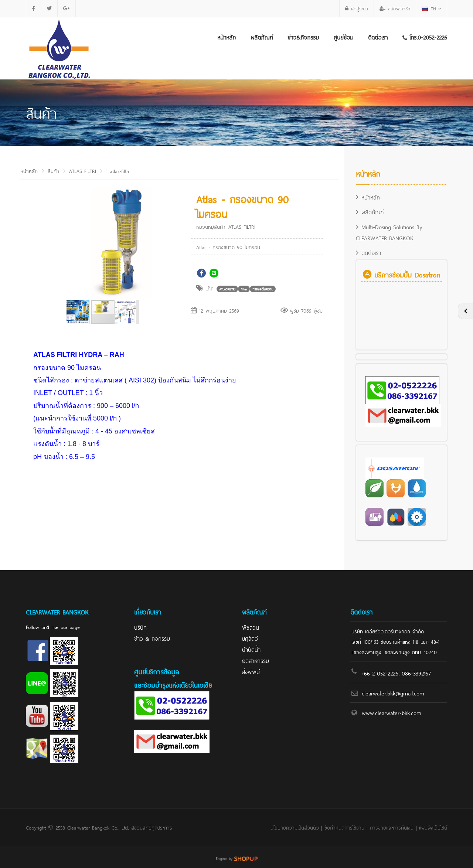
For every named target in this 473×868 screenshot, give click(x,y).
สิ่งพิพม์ (251, 671)
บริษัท (140, 627)
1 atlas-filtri (118, 171)
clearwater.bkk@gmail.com (393, 693)
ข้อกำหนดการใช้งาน (344, 827)
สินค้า (53, 171)
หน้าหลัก (227, 37)
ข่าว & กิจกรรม (152, 638)
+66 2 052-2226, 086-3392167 (396, 673)
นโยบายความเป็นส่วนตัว (295, 827)
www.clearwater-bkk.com (392, 712)
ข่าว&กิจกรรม (303, 37)
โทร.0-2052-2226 (425, 37)
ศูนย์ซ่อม (343, 37)
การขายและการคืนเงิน (392, 827)
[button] (164, 194)
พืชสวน (251, 627)
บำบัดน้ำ (251, 649)
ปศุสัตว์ (250, 638)
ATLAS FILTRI (83, 171)
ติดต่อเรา (378, 37)
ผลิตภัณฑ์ (262, 37)
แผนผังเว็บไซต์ (433, 827)
